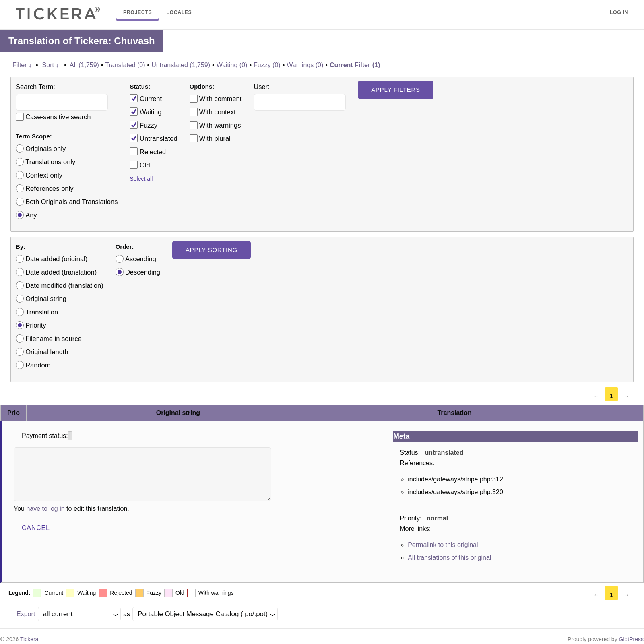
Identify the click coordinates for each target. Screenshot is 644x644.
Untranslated (153, 138)
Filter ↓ (22, 65)
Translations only (50, 162)
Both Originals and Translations (71, 202)
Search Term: (35, 87)
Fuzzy (143, 125)
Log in (619, 12)
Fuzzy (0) (267, 65)
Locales (179, 12)
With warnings (220, 125)
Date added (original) (56, 259)
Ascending (141, 259)
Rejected (148, 151)
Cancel (36, 528)
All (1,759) (84, 65)
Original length (47, 352)
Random (38, 365)
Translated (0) (125, 65)
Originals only (45, 149)
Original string (46, 299)
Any (31, 215)
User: (261, 87)
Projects (137, 12)
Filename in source (53, 339)
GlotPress (631, 639)
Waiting (146, 111)
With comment (220, 99)
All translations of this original (449, 558)
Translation (42, 312)
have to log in (45, 509)
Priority (36, 325)
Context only (44, 175)
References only (49, 188)
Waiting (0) (232, 65)
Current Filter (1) (355, 65)
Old (140, 165)
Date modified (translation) (64, 285)
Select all (141, 179)
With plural (215, 138)
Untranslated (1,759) (181, 65)
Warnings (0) (305, 65)
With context (218, 112)
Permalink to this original (443, 545)
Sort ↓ (51, 65)
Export (26, 614)
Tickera (29, 639)
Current (146, 98)
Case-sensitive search (58, 117)
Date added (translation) (61, 272)
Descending (143, 272)
